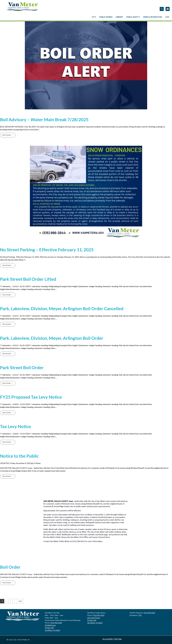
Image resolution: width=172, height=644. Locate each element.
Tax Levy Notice (15, 426)
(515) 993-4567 (149, 613)
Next (15, 601)
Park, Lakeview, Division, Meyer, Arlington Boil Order (52, 338)
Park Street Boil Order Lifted (28, 279)
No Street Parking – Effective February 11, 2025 (47, 250)
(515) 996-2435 (99, 615)
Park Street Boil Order (22, 368)
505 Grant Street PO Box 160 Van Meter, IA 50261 (95, 620)
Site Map (118, 639)
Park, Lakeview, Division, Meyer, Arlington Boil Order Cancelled (62, 309)
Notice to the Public (19, 456)
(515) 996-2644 (56, 623)
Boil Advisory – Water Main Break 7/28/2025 (44, 120)
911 (140, 615)
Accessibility (108, 639)
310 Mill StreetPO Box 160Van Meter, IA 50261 (52, 628)
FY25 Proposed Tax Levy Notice (31, 397)
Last (20, 601)
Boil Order (10, 567)
